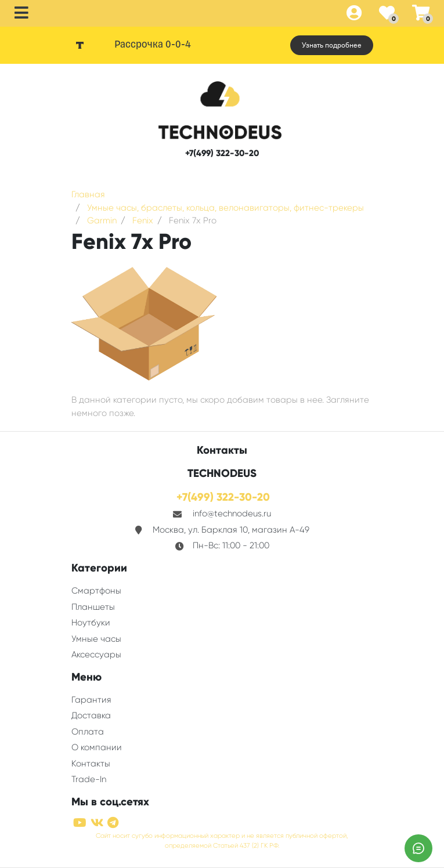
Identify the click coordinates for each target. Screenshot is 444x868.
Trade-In (89, 779)
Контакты (91, 764)
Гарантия (91, 700)
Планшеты (93, 607)
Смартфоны (96, 591)
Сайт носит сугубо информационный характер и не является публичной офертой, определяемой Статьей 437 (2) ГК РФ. (222, 841)
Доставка (91, 715)
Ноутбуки (91, 623)
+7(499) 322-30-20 (222, 153)
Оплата (88, 732)
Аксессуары (96, 654)
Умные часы (96, 639)
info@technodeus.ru (232, 513)
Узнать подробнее (332, 45)
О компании (97, 747)
